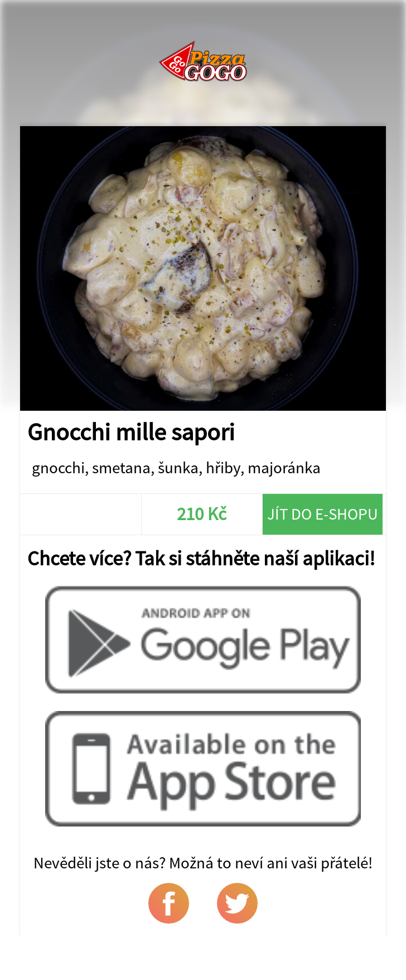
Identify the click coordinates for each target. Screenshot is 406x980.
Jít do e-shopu (323, 514)
